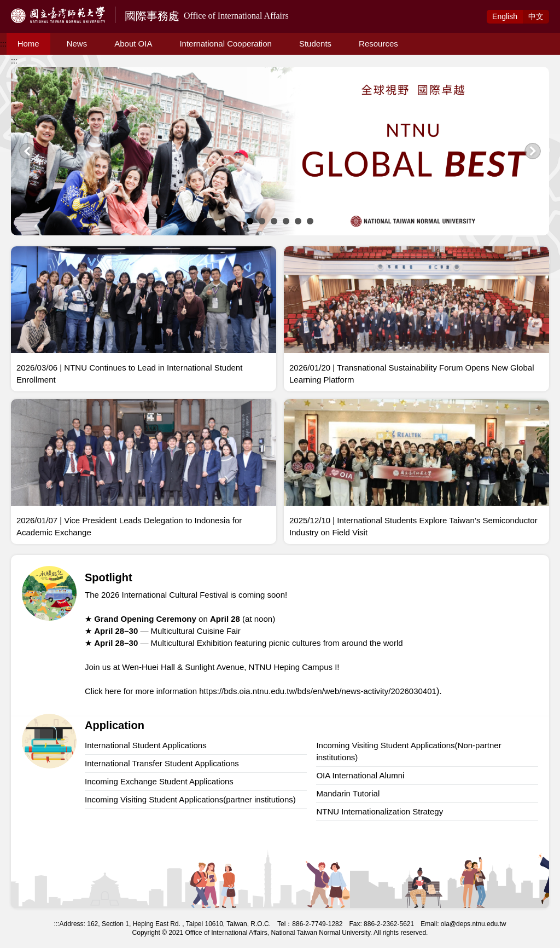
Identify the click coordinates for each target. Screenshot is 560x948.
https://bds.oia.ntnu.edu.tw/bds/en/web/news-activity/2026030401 (318, 691)
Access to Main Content (40, 6)
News (77, 44)
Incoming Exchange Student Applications (159, 781)
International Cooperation (225, 44)
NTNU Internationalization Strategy (380, 811)
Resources (378, 44)
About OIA (133, 44)
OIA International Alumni (360, 775)
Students (315, 44)
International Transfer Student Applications (162, 763)
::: (3, 44)
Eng (505, 16)
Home (28, 44)
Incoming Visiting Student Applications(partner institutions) (190, 799)
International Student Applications (146, 745)
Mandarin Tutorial (348, 793)
